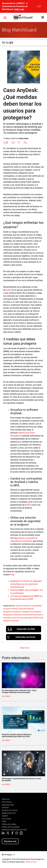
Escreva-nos (10, 841)
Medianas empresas (11, 621)
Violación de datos (23, 606)
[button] (43, 17)
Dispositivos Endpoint (12, 612)
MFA (29, 505)
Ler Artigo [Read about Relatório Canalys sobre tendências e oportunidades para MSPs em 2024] (6, 740)
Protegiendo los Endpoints (31, 612)
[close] (39, 6)
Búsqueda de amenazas (13, 615)
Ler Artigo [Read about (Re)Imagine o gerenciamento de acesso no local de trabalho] (6, 784)
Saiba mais (19, 9)
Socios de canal (17, 618)
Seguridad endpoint (26, 609)
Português (8, 855)
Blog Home (25, 648)
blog (12, 575)
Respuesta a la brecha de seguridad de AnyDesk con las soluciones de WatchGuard (26, 584)
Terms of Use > (31, 862)
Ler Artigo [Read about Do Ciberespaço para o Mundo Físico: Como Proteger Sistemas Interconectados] (6, 696)
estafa (9, 290)
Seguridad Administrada (34, 618)
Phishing (15, 609)
